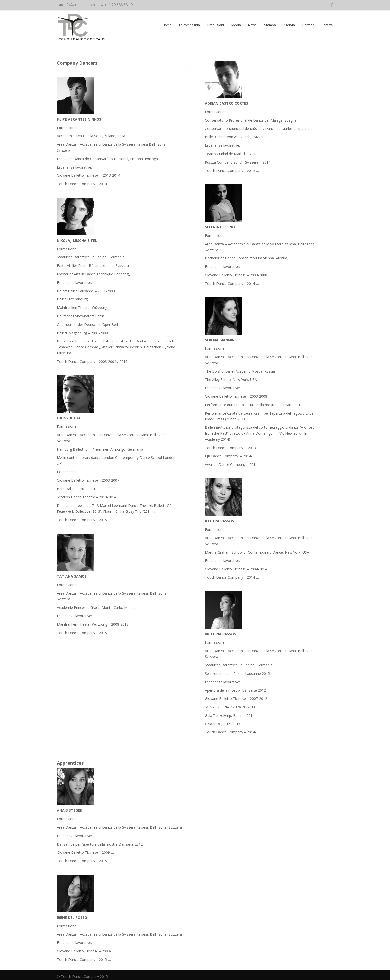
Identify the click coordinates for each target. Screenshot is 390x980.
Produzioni (216, 25)
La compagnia (190, 25)
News (252, 25)
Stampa (270, 25)
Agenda (289, 25)
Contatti (327, 25)
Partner (308, 25)
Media (236, 25)
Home (167, 25)
